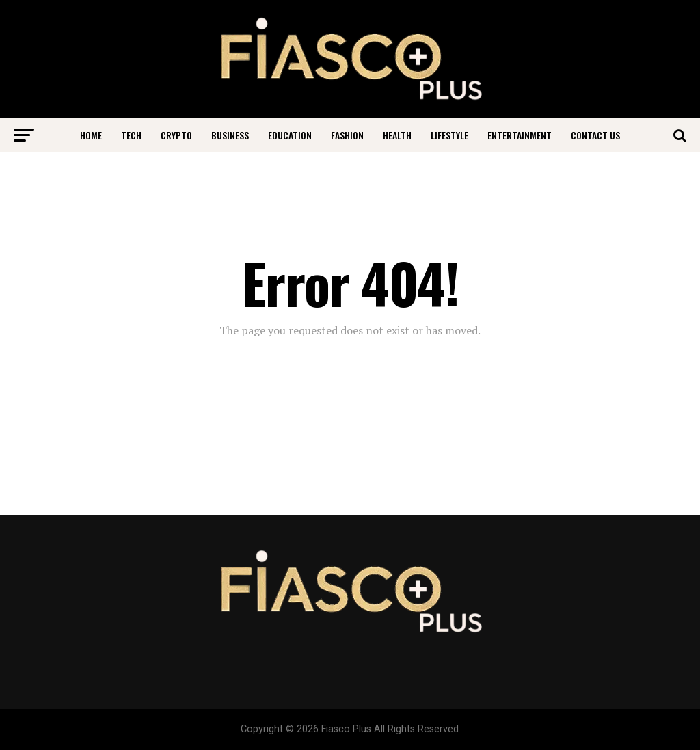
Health (397, 135)
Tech (131, 135)
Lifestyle (449, 135)
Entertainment (520, 135)
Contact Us (595, 135)
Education (290, 135)
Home (91, 135)
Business (230, 135)
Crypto (176, 135)
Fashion (347, 135)
